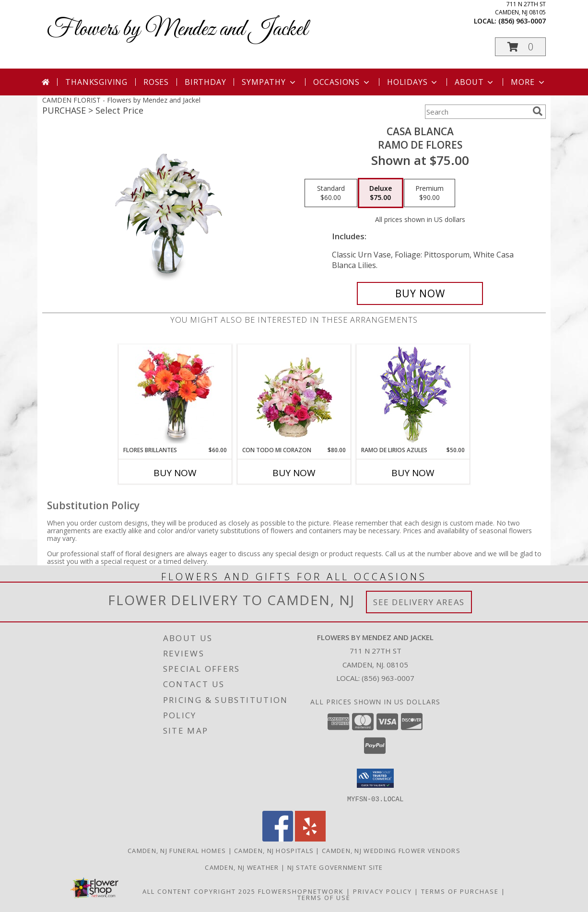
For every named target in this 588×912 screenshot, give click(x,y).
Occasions (342, 82)
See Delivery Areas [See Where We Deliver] (419, 602)
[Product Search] (477, 112)
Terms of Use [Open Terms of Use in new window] (324, 897)
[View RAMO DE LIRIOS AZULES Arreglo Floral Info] (413, 395)
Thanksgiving (96, 82)
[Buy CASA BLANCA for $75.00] (420, 293)
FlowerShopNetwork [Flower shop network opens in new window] (301, 891)
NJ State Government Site (335, 867)
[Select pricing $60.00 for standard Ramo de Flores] (331, 193)
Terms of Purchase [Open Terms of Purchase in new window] (460, 891)
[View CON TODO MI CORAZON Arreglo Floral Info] (294, 395)
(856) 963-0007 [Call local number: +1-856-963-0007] (522, 21)
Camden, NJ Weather (242, 867)
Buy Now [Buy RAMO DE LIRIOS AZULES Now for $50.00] (413, 473)
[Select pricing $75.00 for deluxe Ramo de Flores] (381, 193)
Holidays (413, 82)
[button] (520, 47)
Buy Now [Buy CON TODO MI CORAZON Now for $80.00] (294, 473)
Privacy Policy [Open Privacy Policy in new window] (382, 891)
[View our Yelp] (310, 838)
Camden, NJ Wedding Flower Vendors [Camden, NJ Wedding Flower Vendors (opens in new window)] (391, 850)
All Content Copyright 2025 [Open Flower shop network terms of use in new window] (199, 891)
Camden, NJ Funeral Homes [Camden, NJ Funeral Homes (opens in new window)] (177, 850)
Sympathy (269, 82)
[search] (538, 111)
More (528, 82)
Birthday (205, 82)
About (475, 82)
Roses (156, 82)
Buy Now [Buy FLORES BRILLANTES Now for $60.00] (175, 473)
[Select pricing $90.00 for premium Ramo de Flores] (429, 193)
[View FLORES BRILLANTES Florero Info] (175, 395)
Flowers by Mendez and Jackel (177, 29)
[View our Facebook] (278, 838)
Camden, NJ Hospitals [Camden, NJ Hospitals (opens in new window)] (274, 850)
